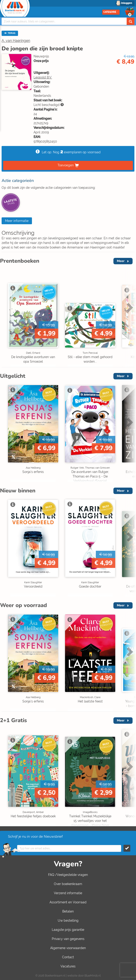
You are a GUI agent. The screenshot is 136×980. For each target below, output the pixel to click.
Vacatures (68, 966)
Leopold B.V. (43, 77)
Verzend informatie (68, 893)
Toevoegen (66, 165)
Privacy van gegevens (68, 939)
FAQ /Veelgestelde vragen (68, 875)
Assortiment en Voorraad (68, 902)
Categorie (111, 12)
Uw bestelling (68, 921)
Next (129, 307)
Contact (68, 957)
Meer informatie (17, 221)
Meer (121, 261)
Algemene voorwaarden (68, 948)
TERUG (10, 33)
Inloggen (127, 3)
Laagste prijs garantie (68, 930)
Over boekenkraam (68, 884)
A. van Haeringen (16, 41)
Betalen (68, 911)
